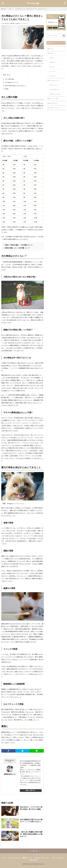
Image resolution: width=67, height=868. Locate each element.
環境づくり (19, 23)
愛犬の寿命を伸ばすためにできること (14, 85)
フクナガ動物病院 (28, 769)
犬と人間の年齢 (8, 79)
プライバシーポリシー (56, 858)
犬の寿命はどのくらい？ (11, 82)
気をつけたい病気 (54, 99)
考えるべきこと (55, 85)
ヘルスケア (25, 23)
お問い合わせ (33, 860)
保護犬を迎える (54, 103)
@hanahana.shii (19, 503)
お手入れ (54, 76)
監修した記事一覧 (30, 790)
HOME (4, 9)
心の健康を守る (55, 90)
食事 (52, 58)
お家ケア (11, 9)
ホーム (6, 858)
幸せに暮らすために (55, 81)
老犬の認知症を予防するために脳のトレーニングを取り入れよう (31, 820)
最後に (6, 89)
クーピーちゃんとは (16, 858)
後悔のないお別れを (57, 94)
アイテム (52, 49)
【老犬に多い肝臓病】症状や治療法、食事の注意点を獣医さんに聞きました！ (31, 834)
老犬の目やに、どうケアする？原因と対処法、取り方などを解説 (31, 808)
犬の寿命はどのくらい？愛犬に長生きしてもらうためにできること (31, 9)
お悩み (53, 67)
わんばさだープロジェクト (41, 858)
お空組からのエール (55, 108)
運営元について (27, 858)
